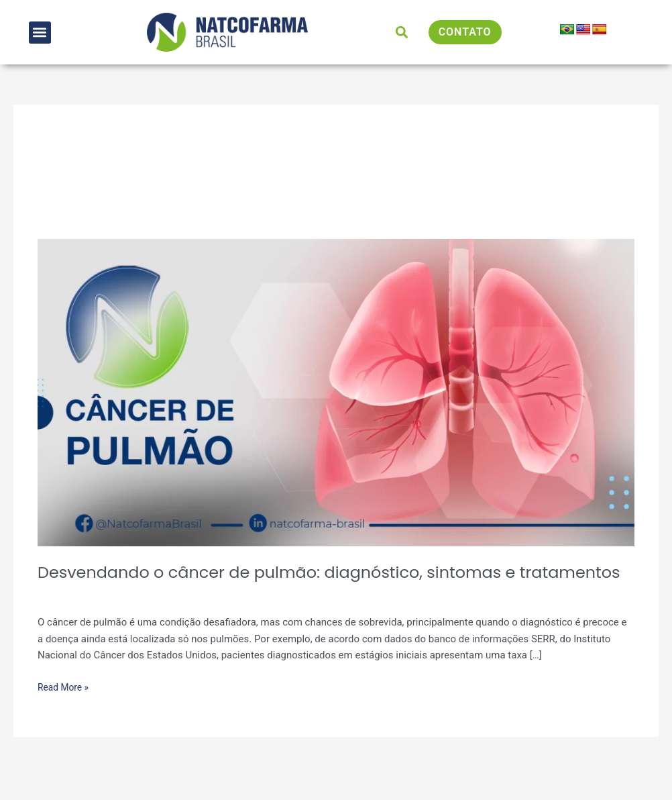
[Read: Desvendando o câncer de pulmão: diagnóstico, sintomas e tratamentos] (336, 392)
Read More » (65, 708)
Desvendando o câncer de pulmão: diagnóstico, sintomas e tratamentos (297, 583)
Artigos (158, 617)
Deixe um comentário (85, 617)
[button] (40, 33)
